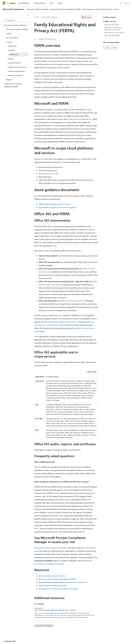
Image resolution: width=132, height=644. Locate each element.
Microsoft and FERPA (112, 24)
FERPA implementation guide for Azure (54, 204)
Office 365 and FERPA (112, 35)
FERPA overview (110, 21)
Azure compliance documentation (52, 576)
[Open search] (121, 3)
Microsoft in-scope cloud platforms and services (113, 29)
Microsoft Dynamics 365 (48, 174)
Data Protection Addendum (80, 119)
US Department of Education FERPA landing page (58, 589)
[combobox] (16, 20)
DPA (36, 528)
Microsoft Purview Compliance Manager (50, 548)
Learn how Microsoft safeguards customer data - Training (55, 610)
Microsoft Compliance (50, 17)
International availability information (62, 322)
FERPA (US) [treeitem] (14, 54)
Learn (37, 17)
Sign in (127, 3)
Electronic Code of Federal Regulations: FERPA (57, 579)
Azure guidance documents (114, 33)
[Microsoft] (4, 3)
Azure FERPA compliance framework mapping (57, 207)
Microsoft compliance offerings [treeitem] (17, 29)
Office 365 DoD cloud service (72, 301)
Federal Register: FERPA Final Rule (52, 585)
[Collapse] (28, 15)
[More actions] (96, 17)
